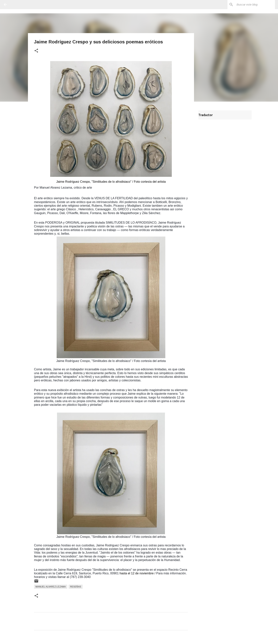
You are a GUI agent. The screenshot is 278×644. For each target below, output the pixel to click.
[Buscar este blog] (255, 5)
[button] (36, 51)
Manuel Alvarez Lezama (51, 587)
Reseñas (76, 587)
